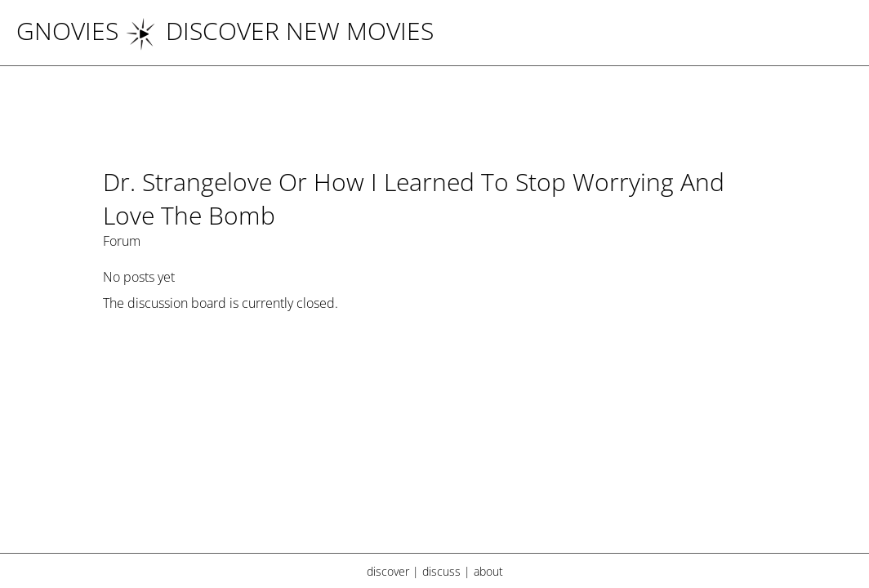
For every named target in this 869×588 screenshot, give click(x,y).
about (488, 571)
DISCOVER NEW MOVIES (279, 31)
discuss (441, 571)
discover (388, 571)
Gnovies (67, 31)
